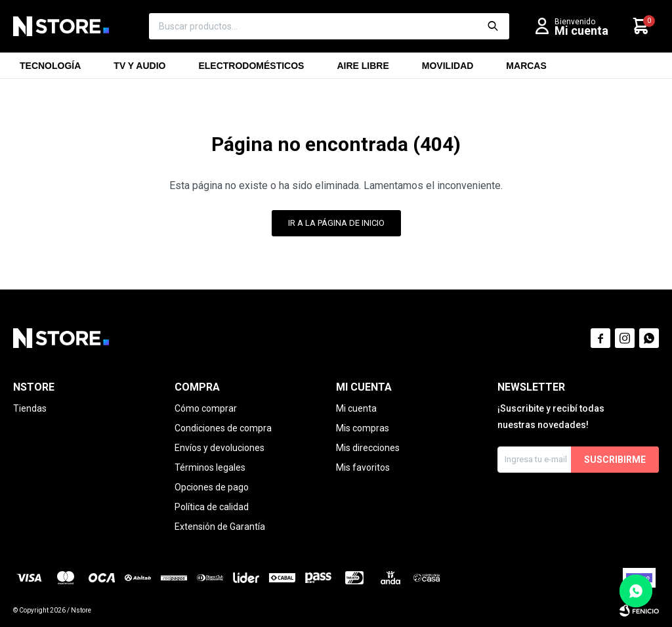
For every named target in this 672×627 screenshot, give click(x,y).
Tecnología (50, 70)
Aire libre (363, 70)
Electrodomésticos (251, 70)
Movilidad (448, 70)
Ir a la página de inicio (336, 223)
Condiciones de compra (223, 428)
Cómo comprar (206, 408)
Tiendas (30, 408)
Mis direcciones (368, 448)
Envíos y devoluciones (220, 448)
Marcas (526, 70)
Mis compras (363, 428)
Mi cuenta (356, 408)
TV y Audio (139, 70)
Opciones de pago (212, 487)
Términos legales (210, 467)
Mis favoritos (363, 467)
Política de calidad (212, 507)
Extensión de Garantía (220, 527)
